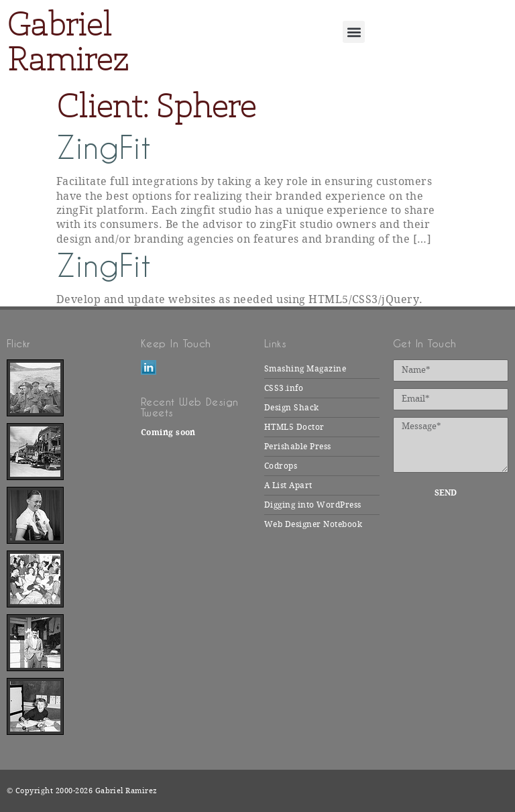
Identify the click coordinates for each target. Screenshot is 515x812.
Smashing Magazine (305, 369)
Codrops (281, 466)
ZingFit (104, 148)
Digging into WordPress (313, 505)
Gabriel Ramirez (67, 41)
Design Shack (292, 408)
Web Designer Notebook (313, 524)
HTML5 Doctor (294, 427)
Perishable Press (298, 447)
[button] (354, 32)
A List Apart (288, 485)
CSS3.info (284, 388)
